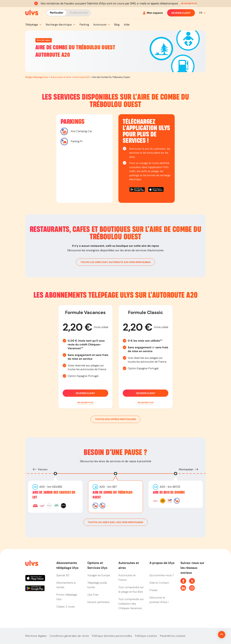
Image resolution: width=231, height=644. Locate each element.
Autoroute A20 (82, 77)
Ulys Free (93, 595)
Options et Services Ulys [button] (97, 565)
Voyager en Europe (99, 575)
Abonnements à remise (66, 585)
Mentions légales (36, 636)
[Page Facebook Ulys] (183, 581)
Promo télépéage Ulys (67, 597)
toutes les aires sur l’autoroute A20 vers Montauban (115, 262)
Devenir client (181, 13)
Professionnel (79, 13)
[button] (189, 4)
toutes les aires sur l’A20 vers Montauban (115, 522)
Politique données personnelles (112, 636)
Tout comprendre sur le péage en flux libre (131, 590)
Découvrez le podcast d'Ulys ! (159, 600)
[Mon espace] (153, 13)
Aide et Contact (159, 583)
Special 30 (63, 575)
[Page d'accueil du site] (31, 564)
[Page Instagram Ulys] (192, 588)
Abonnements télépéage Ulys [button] (67, 565)
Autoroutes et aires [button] (129, 565)
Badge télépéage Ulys (37, 77)
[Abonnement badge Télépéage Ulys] (32, 13)
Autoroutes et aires (61, 77)
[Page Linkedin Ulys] (183, 588)
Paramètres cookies (173, 636)
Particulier (57, 13)
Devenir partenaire (98, 602)
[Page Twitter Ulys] (192, 581)
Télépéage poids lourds (97, 585)
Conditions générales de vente (69, 636)
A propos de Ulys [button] (162, 563)
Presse (153, 590)
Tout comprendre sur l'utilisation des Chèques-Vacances (131, 604)
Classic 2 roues (65, 607)
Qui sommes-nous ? (162, 575)
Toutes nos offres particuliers (115, 419)
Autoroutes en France (127, 578)
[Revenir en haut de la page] (209, 635)
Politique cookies (146, 636)
